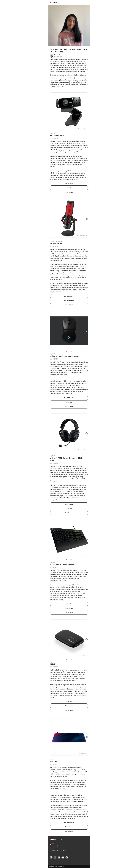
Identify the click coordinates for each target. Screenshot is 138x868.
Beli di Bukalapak (69, 296)
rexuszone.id (85, 754)
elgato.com (85, 656)
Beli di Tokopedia (69, 300)
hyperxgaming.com (84, 235)
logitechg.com (85, 129)
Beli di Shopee (69, 192)
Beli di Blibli (69, 188)
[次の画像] (87, 219)
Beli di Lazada (69, 184)
